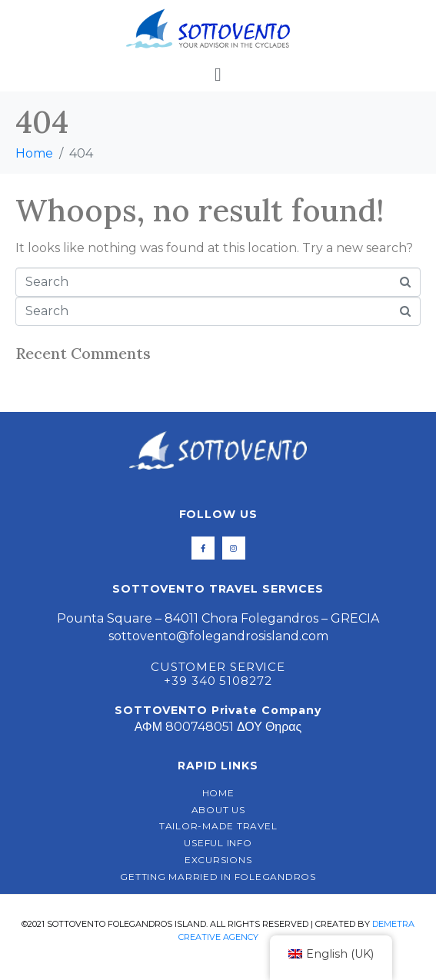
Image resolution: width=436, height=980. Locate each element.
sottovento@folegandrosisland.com (218, 636)
